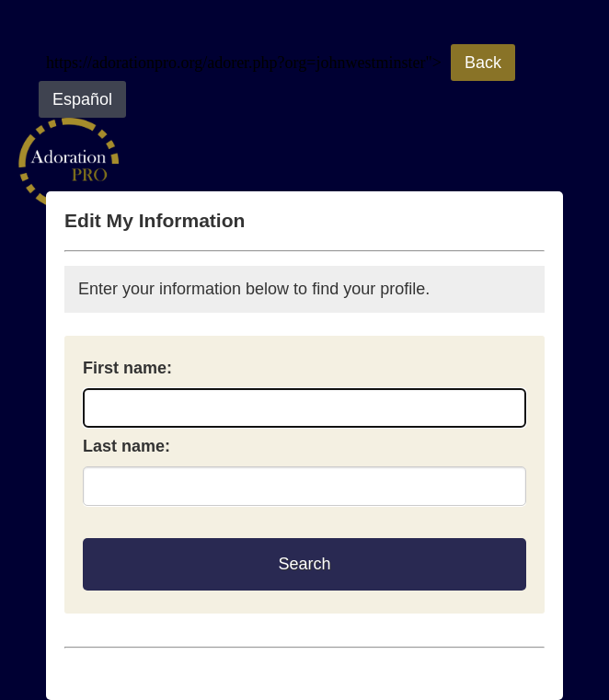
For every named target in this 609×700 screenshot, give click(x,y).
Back (483, 63)
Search (304, 564)
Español (82, 99)
